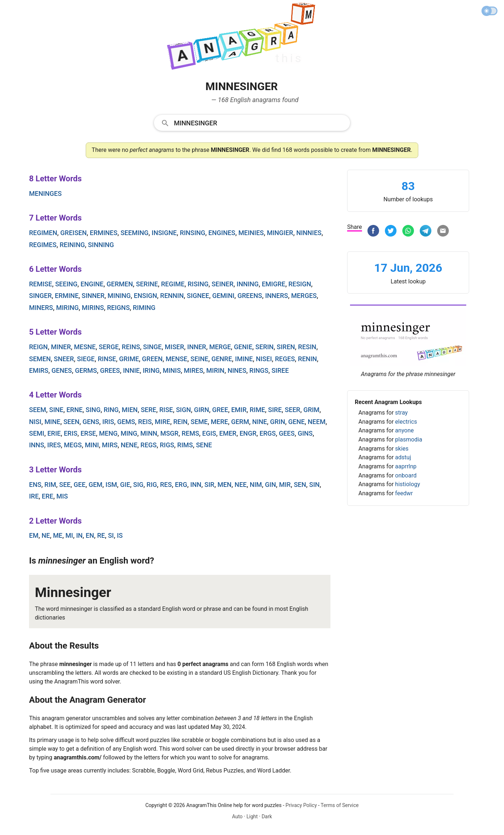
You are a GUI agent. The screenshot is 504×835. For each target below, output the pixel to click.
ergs (268, 433)
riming (144, 308)
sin (314, 485)
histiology (408, 484)
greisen (74, 233)
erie (54, 433)
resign (300, 284)
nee (241, 485)
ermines (103, 233)
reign (38, 347)
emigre (274, 284)
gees (287, 433)
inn (196, 485)
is (120, 535)
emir (239, 410)
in (80, 535)
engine (92, 284)
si (111, 535)
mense (176, 359)
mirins (93, 308)
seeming (135, 233)
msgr (169, 433)
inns (37, 445)
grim (311, 410)
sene (204, 445)
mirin (215, 370)
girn (201, 410)
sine (56, 410)
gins (305, 433)
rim (50, 485)
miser (174, 347)
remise (40, 284)
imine (244, 359)
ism (111, 485)
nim (256, 485)
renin (308, 359)
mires (193, 370)
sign (184, 410)
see (65, 485)
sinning (101, 245)
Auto (237, 816)
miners (41, 308)
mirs (110, 445)
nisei (264, 359)
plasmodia (409, 439)
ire (34, 496)
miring (68, 308)
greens (250, 296)
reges (285, 359)
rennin (172, 296)
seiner (223, 284)
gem (95, 485)
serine (147, 284)
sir (209, 485)
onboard (406, 475)
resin (307, 347)
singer (40, 296)
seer (292, 410)
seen (72, 422)
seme (199, 422)
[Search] (260, 122)
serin (264, 347)
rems (190, 433)
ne (46, 535)
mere (220, 422)
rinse (107, 359)
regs (149, 445)
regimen (43, 233)
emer (228, 433)
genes (62, 370)
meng (108, 433)
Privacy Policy (301, 805)
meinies (251, 233)
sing (93, 410)
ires (54, 445)
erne (74, 410)
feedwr (404, 493)
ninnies (309, 233)
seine (200, 359)
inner (197, 347)
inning (248, 284)
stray (401, 413)
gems (126, 422)
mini (92, 445)
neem (317, 422)
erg (181, 485)
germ (240, 422)
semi (37, 433)
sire (275, 410)
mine (52, 422)
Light (252, 816)
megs (73, 445)
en (90, 535)
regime (173, 284)
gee (80, 485)
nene (129, 445)
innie (131, 370)
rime (257, 410)
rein (180, 422)
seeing (66, 284)
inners (277, 296)
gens (91, 422)
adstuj (403, 457)
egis (209, 433)
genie (243, 347)
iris (108, 422)
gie (125, 485)
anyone (404, 430)
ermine (67, 296)
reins (131, 347)
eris (71, 433)
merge (220, 347)
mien (130, 410)
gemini (223, 296)
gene (296, 422)
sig (138, 485)
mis (62, 496)
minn (149, 433)
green (152, 359)
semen (40, 359)
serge (109, 347)
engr (248, 433)
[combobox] (252, 122)
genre (222, 359)
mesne (85, 347)
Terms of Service (340, 805)
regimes (43, 245)
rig (152, 485)
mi (69, 535)
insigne (164, 233)
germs (86, 370)
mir (285, 485)
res (166, 485)
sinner (93, 296)
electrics (406, 422)
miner (61, 347)
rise (166, 410)
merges (304, 296)
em (34, 535)
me (58, 535)
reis (145, 422)
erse (88, 433)
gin (271, 485)
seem (38, 410)
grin (278, 422)
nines (237, 370)
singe (152, 347)
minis (172, 370)
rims (185, 445)
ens (35, 485)
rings (259, 370)
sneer (64, 359)
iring (151, 370)
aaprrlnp (406, 466)
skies (402, 449)
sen (300, 485)
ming (129, 433)
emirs (39, 370)
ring (111, 410)
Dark (267, 816)
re (101, 535)
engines (222, 233)
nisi (35, 422)
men (225, 485)
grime (129, 359)
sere (149, 410)
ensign (146, 296)
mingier (280, 233)
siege (86, 359)
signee (198, 296)
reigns (119, 308)
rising (198, 284)
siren (286, 347)
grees (110, 370)
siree (280, 370)
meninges (45, 193)
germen (120, 284)
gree (220, 410)
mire (162, 422)
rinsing (192, 233)
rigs (167, 445)
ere (48, 496)
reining (72, 245)
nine (259, 422)
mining (119, 296)
